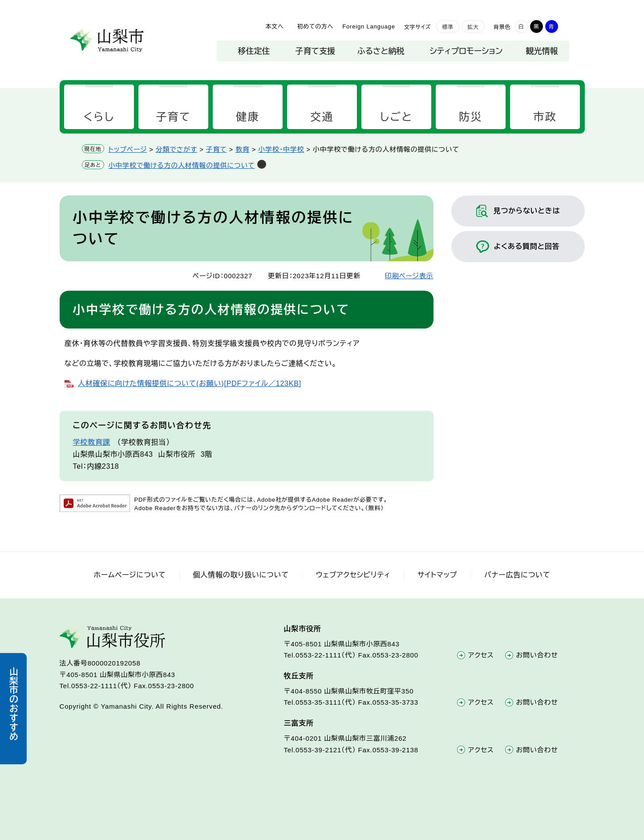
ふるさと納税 (381, 51)
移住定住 (254, 51)
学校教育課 (92, 442)
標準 (448, 27)
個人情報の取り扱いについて (241, 575)
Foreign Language (369, 26)
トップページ (128, 149)
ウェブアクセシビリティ (353, 575)
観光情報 (542, 51)
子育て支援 (315, 51)
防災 (471, 117)
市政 (545, 117)
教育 (243, 149)
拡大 (473, 27)
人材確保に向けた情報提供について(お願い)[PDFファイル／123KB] (190, 383)
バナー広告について (517, 575)
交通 (322, 117)
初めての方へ (315, 26)
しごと (396, 117)
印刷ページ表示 (409, 276)
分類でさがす (176, 149)
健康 (248, 117)
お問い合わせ (537, 655)
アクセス (481, 655)
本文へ (274, 26)
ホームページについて (130, 575)
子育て (173, 117)
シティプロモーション (466, 51)
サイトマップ (437, 575)
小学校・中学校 (281, 149)
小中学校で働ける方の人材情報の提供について (182, 165)
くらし (99, 117)
